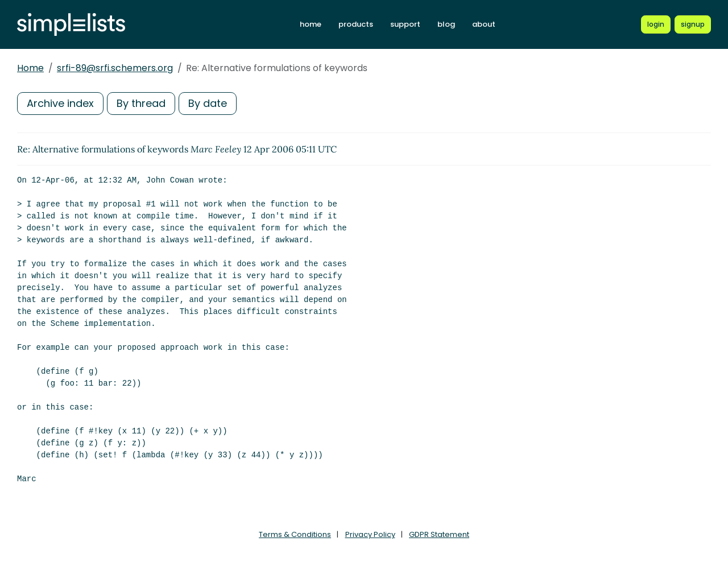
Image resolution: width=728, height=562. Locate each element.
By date (208, 103)
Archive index (60, 103)
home (311, 24)
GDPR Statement (439, 534)
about (484, 24)
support (405, 24)
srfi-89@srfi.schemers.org (115, 68)
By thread (141, 103)
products (356, 24)
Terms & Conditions (295, 534)
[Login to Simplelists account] (656, 24)
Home (30, 68)
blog (446, 24)
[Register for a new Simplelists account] (693, 24)
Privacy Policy (370, 534)
